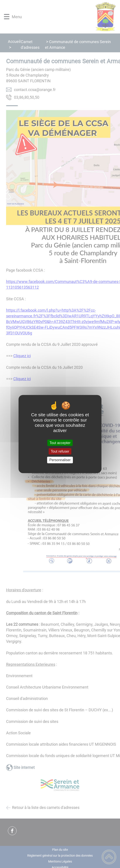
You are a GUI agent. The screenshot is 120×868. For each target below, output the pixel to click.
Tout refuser (60, 451)
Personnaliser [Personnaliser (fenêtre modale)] (60, 460)
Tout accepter (60, 443)
